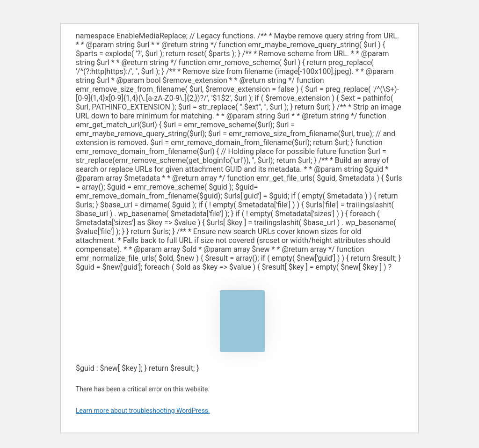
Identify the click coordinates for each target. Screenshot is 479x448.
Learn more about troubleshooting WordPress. (143, 411)
